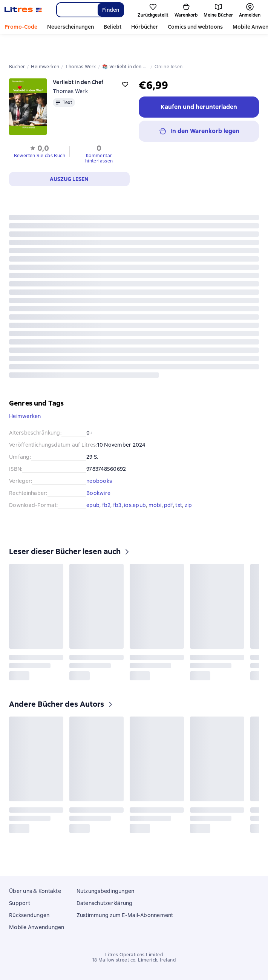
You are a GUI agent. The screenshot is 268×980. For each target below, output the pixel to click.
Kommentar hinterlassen (99, 158)
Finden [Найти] (111, 10)
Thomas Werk (70, 91)
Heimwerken (25, 416)
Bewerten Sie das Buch (40, 156)
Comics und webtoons (195, 27)
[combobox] (77, 10)
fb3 (117, 505)
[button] (40, 151)
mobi (155, 505)
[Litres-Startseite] (23, 10)
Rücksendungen (29, 915)
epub (93, 505)
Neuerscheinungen (70, 27)
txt (179, 505)
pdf (168, 505)
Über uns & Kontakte (35, 891)
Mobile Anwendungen (37, 927)
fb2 (106, 505)
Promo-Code (21, 27)
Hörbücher (145, 27)
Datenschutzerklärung (105, 903)
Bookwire (98, 493)
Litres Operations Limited (134, 955)
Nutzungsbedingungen (106, 891)
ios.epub (135, 505)
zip (188, 505)
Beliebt (113, 27)
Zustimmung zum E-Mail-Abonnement (125, 915)
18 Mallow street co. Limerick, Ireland (134, 960)
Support (20, 903)
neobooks (99, 481)
